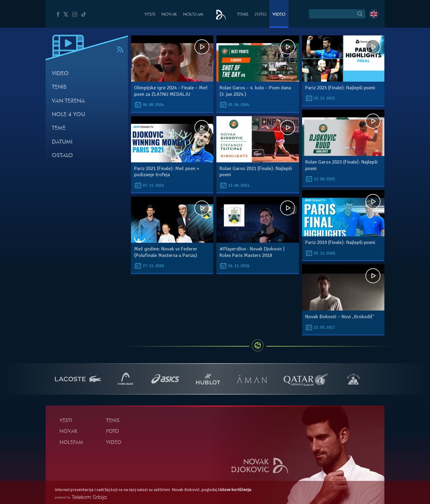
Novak (169, 15)
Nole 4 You (68, 115)
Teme (59, 128)
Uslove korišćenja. (235, 490)
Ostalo (62, 156)
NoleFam (193, 15)
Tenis (243, 15)
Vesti (150, 15)
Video (279, 15)
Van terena (68, 101)
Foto (260, 15)
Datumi (62, 142)
